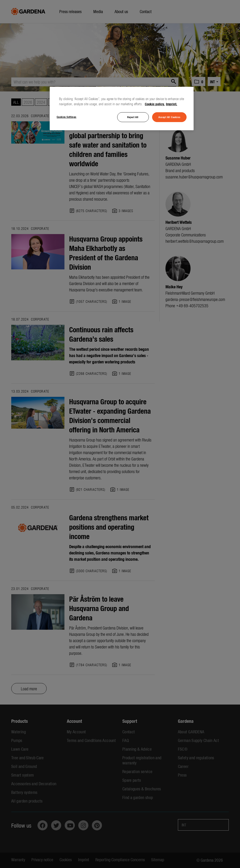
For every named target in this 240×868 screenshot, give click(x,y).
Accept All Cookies (169, 117)
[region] (122, 108)
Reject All (133, 117)
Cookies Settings (67, 117)
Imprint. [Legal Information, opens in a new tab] (172, 104)
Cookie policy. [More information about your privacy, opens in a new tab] (155, 104)
